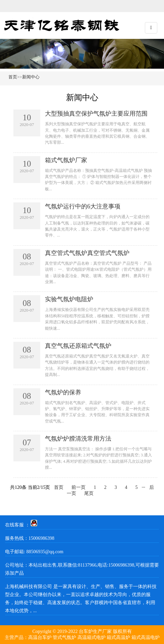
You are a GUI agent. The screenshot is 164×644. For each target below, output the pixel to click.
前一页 (78, 487)
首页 (13, 77)
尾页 (89, 493)
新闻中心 (31, 77)
